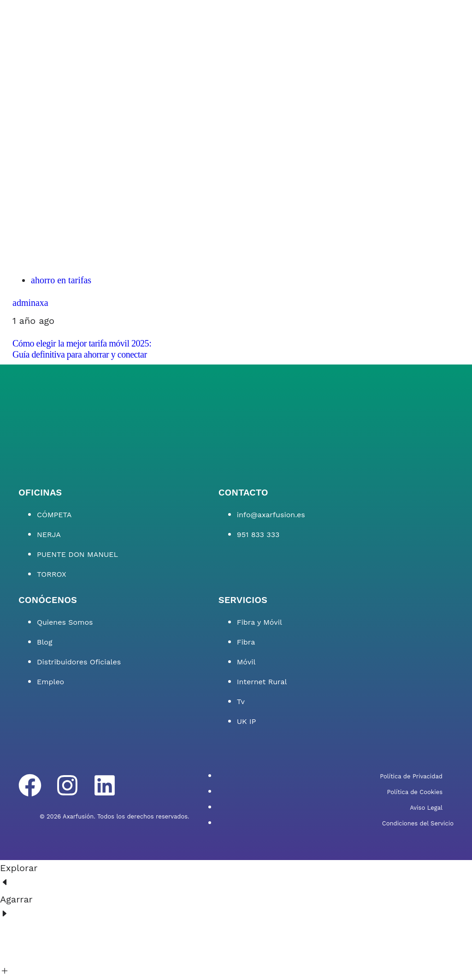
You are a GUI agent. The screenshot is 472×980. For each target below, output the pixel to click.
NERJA (49, 535)
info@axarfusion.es (271, 515)
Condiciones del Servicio (418, 823)
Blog (44, 642)
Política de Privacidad (411, 776)
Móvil (246, 662)
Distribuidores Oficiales (79, 662)
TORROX (52, 574)
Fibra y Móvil (260, 622)
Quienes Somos (65, 622)
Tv (241, 702)
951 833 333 (258, 535)
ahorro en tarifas (61, 280)
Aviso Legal (426, 808)
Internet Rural (262, 682)
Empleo (50, 682)
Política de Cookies (415, 792)
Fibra (246, 642)
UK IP (247, 721)
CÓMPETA (54, 515)
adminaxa (30, 303)
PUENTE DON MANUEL (77, 554)
